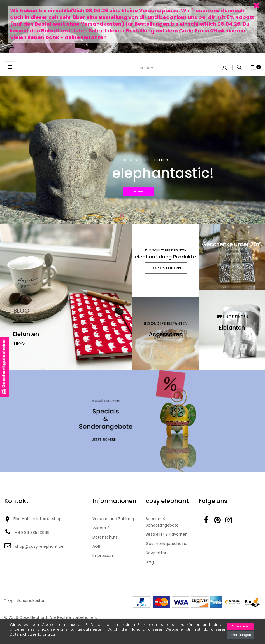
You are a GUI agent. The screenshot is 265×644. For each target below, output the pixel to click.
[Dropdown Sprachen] (151, 68)
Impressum (104, 556)
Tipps (19, 343)
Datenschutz (105, 537)
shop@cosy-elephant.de (39, 546)
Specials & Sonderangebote (162, 522)
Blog (150, 562)
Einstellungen (240, 635)
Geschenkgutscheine (167, 544)
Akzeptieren (240, 626)
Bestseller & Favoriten (167, 534)
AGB (96, 546)
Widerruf (101, 528)
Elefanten (26, 334)
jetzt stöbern (166, 268)
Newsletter (156, 553)
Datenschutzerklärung (30, 634)
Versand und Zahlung (113, 519)
